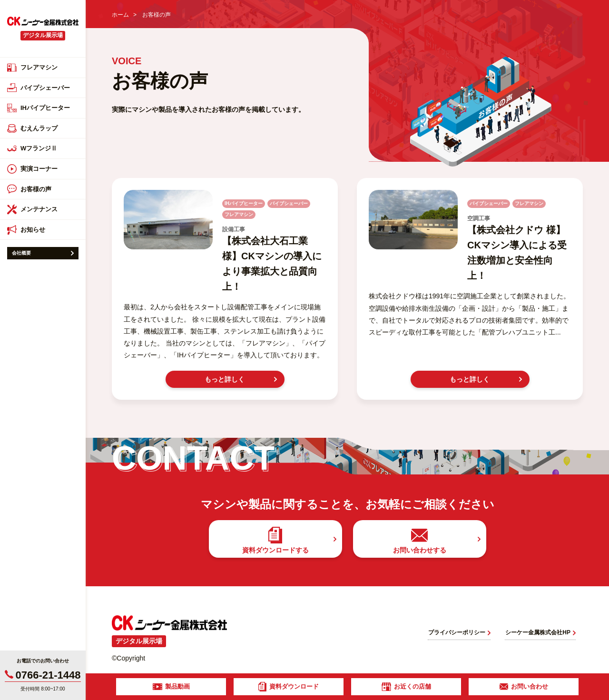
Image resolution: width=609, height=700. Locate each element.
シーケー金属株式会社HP (540, 632)
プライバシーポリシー (459, 632)
